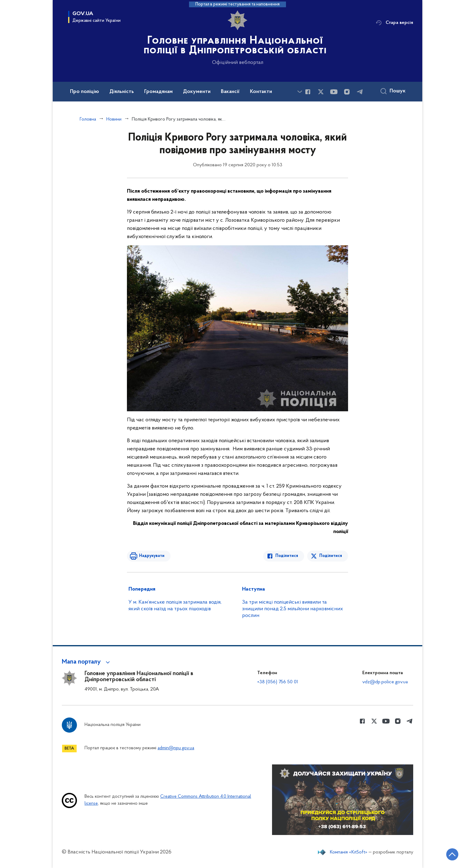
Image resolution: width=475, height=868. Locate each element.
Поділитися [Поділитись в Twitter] (331, 556)
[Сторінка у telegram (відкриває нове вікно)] (360, 92)
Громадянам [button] (158, 92)
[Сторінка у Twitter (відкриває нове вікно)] (321, 92)
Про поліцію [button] (85, 92)
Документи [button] (197, 92)
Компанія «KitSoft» (349, 852)
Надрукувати (152, 556)
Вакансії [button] (230, 92)
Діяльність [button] (122, 92)
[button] (87, 662)
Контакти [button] (261, 92)
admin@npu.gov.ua (176, 748)
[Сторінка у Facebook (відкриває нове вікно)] (308, 92)
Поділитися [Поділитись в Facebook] (287, 556)
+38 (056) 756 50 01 (278, 682)
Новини (114, 119)
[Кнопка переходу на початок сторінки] (452, 854)
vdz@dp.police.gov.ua (385, 682)
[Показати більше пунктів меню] (300, 92)
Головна (88, 119)
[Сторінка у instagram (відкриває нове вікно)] (347, 92)
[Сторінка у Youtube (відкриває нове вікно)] (334, 92)
